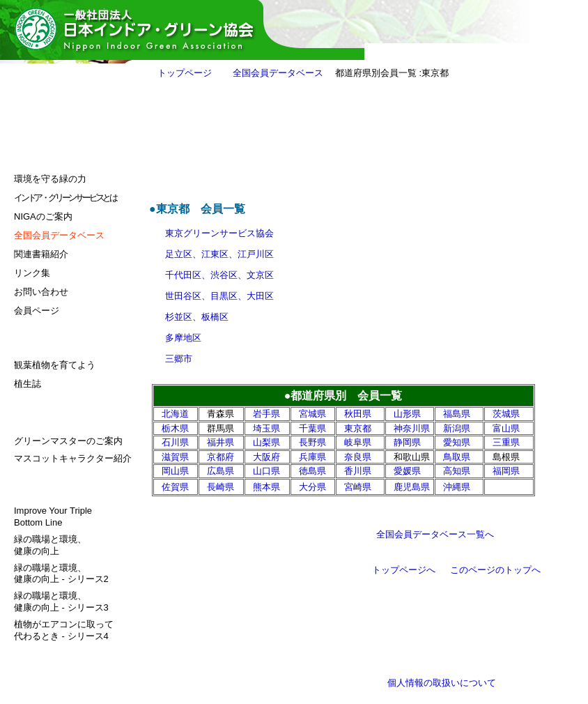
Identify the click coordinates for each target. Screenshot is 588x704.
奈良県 (358, 457)
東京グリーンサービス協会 (219, 233)
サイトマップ (41, 653)
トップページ (185, 73)
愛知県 (457, 442)
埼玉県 (266, 428)
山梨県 (266, 442)
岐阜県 (358, 442)
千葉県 (312, 428)
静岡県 (407, 442)
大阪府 (266, 457)
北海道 (175, 414)
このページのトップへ (495, 570)
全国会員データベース (278, 73)
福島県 (457, 414)
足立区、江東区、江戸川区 (219, 254)
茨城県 (506, 414)
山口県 (266, 471)
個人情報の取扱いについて (442, 683)
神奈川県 (412, 428)
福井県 (220, 442)
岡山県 (175, 471)
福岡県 (506, 471)
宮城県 (312, 414)
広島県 (220, 471)
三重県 (506, 442)
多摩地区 (183, 338)
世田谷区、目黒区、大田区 (219, 296)
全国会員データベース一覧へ (435, 534)
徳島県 (312, 471)
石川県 (175, 442)
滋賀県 (175, 457)
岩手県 (266, 414)
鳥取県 (457, 457)
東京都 (358, 428)
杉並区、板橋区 (197, 317)
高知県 (457, 471)
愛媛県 (407, 471)
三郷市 (179, 359)
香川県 (358, 471)
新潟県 (457, 428)
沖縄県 (457, 487)
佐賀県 (175, 487)
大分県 (312, 487)
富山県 (506, 428)
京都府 (220, 457)
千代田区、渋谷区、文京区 (219, 275)
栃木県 (175, 428)
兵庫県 (312, 457)
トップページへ (404, 570)
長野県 (312, 442)
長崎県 (220, 487)
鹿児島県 (412, 487)
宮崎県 (358, 487)
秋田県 (358, 414)
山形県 (407, 414)
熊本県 (266, 487)
